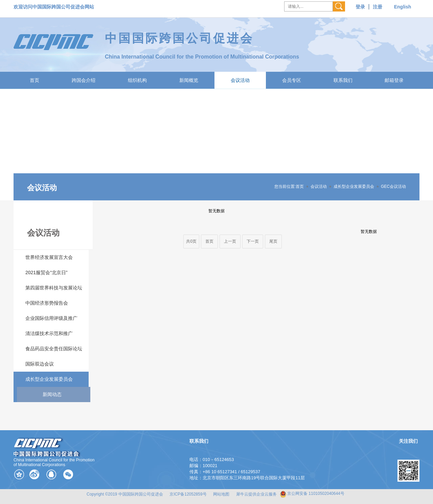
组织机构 (137, 80)
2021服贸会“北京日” (46, 272)
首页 (35, 80)
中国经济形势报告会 (47, 303)
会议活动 (240, 80)
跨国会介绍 (84, 80)
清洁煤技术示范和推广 (49, 333)
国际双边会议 (40, 364)
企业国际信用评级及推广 (51, 318)
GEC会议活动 (393, 187)
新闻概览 (189, 80)
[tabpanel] (216, 145)
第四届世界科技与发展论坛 (54, 288)
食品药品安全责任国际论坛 (54, 349)
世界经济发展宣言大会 (49, 257)
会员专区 (292, 80)
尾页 (273, 241)
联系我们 (343, 80)
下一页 (253, 241)
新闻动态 (52, 394)
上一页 (230, 241)
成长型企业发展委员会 (354, 187)
